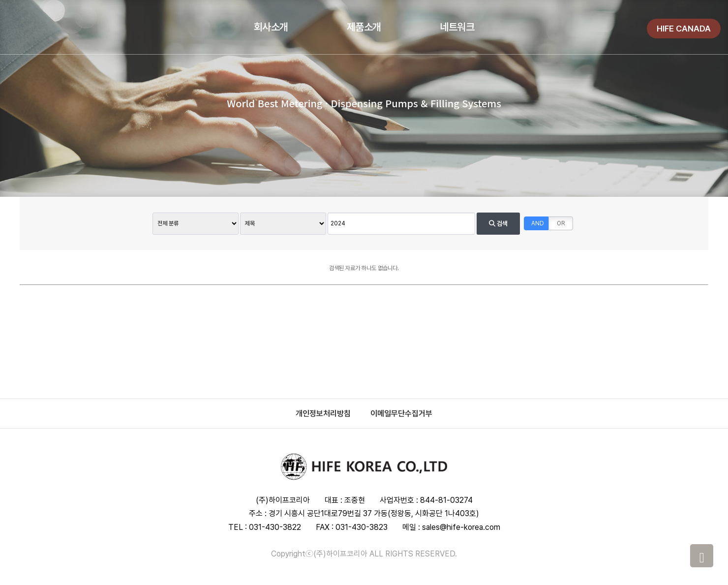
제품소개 (364, 27)
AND (538, 223)
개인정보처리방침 (323, 414)
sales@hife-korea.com (461, 527)
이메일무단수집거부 (401, 414)
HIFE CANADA (684, 29)
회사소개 (271, 27)
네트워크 (457, 27)
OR (561, 223)
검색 (498, 224)
